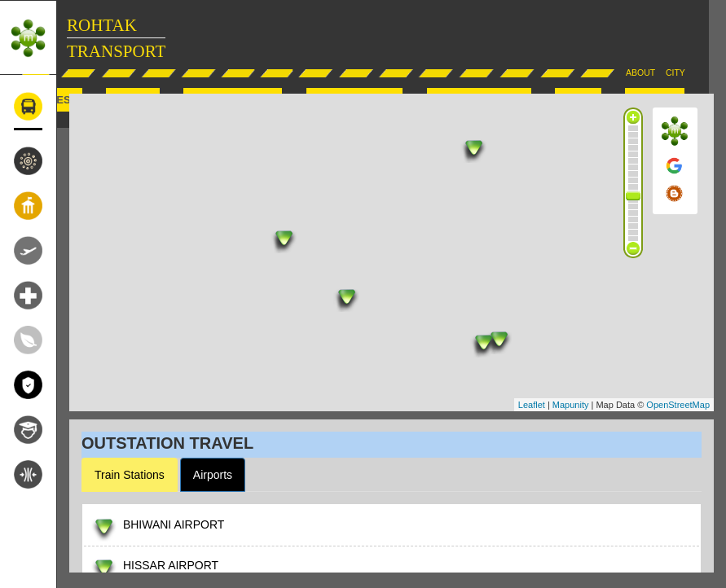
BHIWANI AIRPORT (174, 524)
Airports (213, 475)
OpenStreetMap (678, 405)
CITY (675, 72)
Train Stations (130, 475)
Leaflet (532, 405)
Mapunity (571, 405)
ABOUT (640, 72)
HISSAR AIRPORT (171, 565)
